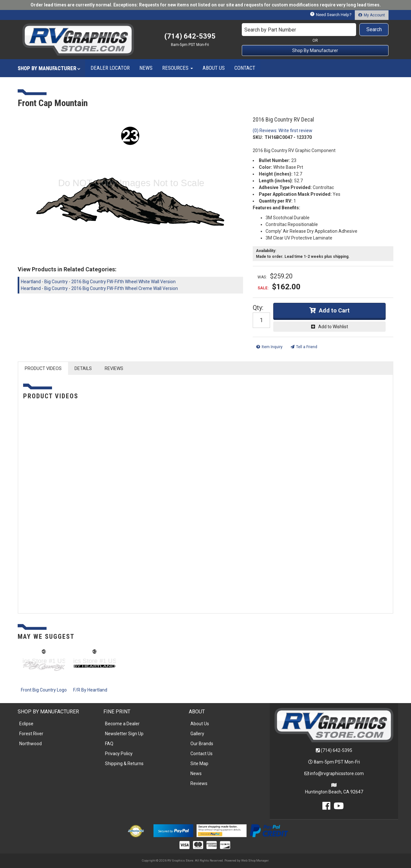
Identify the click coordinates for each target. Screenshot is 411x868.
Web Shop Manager (255, 860)
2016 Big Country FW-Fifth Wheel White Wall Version (123, 282)
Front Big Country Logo (44, 690)
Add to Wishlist (333, 327)
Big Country (56, 282)
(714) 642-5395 (337, 750)
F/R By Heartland (90, 690)
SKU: (258, 137)
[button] (315, 30)
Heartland (31, 282)
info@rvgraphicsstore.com (337, 773)
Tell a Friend (307, 347)
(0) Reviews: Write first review (283, 131)
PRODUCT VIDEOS (43, 368)
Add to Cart (334, 310)
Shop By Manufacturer (315, 50)
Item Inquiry (272, 347)
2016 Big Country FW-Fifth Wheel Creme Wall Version (125, 288)
